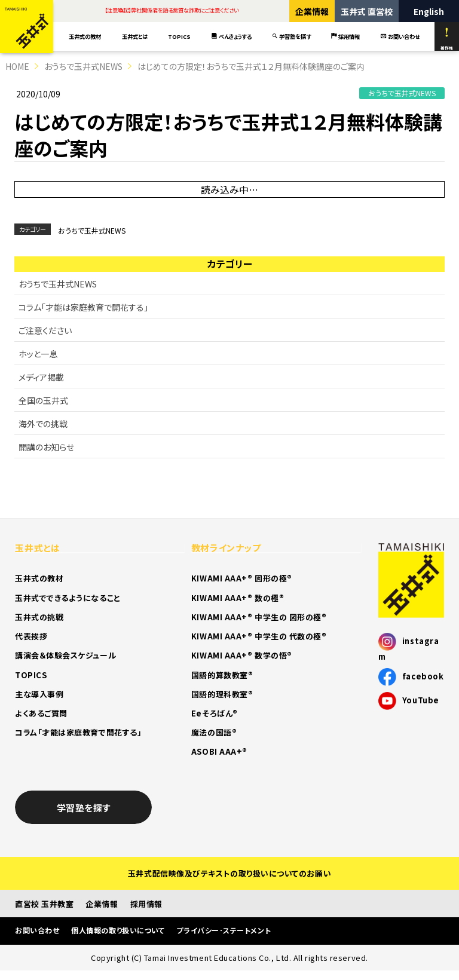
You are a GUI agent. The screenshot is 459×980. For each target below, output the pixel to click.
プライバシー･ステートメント (224, 930)
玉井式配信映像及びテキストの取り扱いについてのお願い (229, 873)
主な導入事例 (39, 694)
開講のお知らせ (46, 447)
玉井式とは (135, 36)
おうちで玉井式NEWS (83, 66)
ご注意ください (45, 330)
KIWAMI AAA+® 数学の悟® (242, 655)
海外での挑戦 (43, 424)
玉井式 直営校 (367, 11)
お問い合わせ (400, 36)
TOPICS (179, 36)
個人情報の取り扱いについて (118, 930)
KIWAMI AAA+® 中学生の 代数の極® (259, 636)
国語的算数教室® (222, 675)
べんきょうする (231, 36)
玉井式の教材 (85, 36)
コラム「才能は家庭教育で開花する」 (83, 307)
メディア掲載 (41, 377)
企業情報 (312, 11)
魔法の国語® (214, 732)
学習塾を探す (291, 36)
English (429, 11)
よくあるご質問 (41, 713)
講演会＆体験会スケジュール (65, 655)
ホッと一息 (38, 354)
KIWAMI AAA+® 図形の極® (242, 578)
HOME (17, 66)
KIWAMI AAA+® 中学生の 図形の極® (259, 617)
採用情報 (345, 36)
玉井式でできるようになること (68, 598)
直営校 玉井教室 (44, 904)
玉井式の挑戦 (39, 617)
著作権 (447, 39)
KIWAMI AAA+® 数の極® (238, 598)
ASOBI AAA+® (219, 751)
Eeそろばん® (215, 713)
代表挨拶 (31, 636)
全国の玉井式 (43, 400)
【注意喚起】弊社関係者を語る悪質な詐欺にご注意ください (172, 10)
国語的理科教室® (222, 694)
